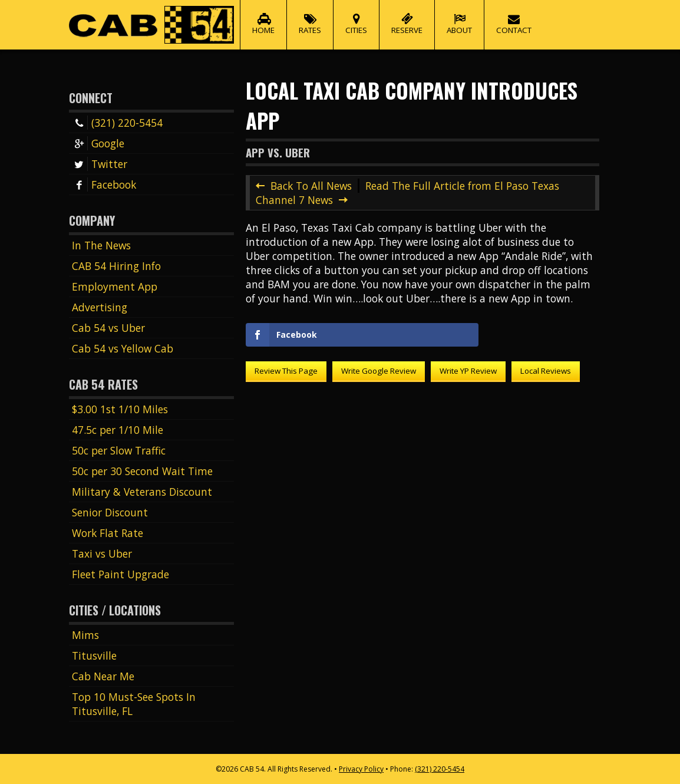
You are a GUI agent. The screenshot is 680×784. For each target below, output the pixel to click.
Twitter (100, 164)
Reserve (407, 18)
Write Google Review (379, 371)
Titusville (94, 655)
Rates (310, 18)
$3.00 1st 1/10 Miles (120, 409)
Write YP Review (468, 371)
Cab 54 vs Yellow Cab (123, 348)
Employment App (115, 286)
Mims (85, 635)
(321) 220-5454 (117, 123)
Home (263, 18)
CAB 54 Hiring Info (116, 266)
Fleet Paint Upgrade (121, 574)
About (459, 18)
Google (98, 143)
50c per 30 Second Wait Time (142, 471)
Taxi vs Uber (102, 554)
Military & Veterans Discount (142, 492)
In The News (101, 245)
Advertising (100, 307)
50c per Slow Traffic (119, 450)
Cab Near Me (103, 676)
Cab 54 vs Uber (108, 328)
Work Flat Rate (108, 533)
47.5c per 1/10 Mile (118, 430)
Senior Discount (110, 512)
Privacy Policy (361, 769)
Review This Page (286, 371)
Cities (356, 18)
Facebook (104, 185)
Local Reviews (546, 371)
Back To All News (311, 186)
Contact (514, 18)
